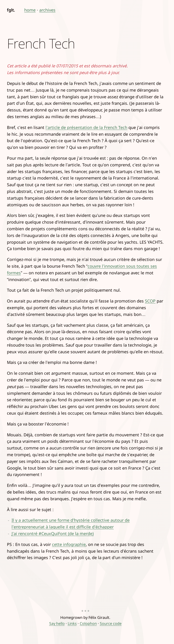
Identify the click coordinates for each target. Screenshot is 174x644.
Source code (111, 623)
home (30, 10)
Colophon (88, 623)
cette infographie (69, 544)
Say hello (57, 623)
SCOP (150, 301)
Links (72, 623)
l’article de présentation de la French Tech (86, 127)
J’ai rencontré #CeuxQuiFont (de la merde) (53, 533)
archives (47, 10)
